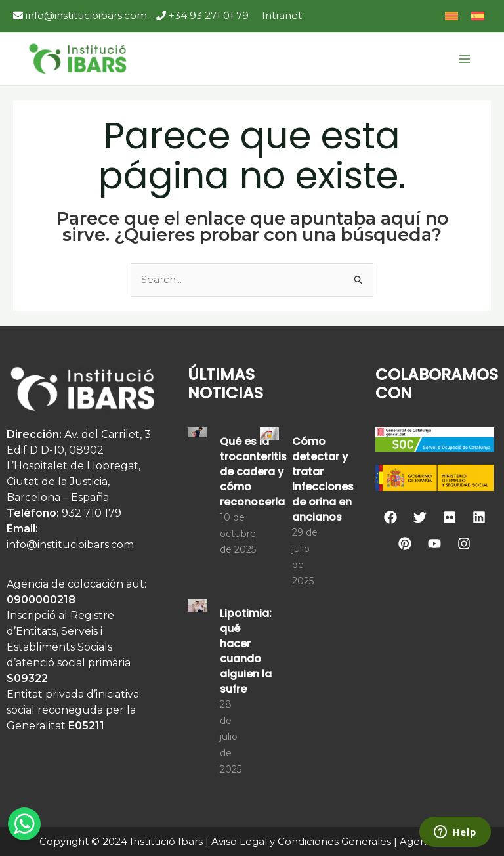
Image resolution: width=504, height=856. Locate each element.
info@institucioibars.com (80, 15)
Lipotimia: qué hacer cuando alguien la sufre (246, 651)
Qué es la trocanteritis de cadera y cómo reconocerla (253, 472)
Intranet (282, 15)
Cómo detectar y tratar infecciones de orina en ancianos (323, 479)
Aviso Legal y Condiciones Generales (301, 841)
